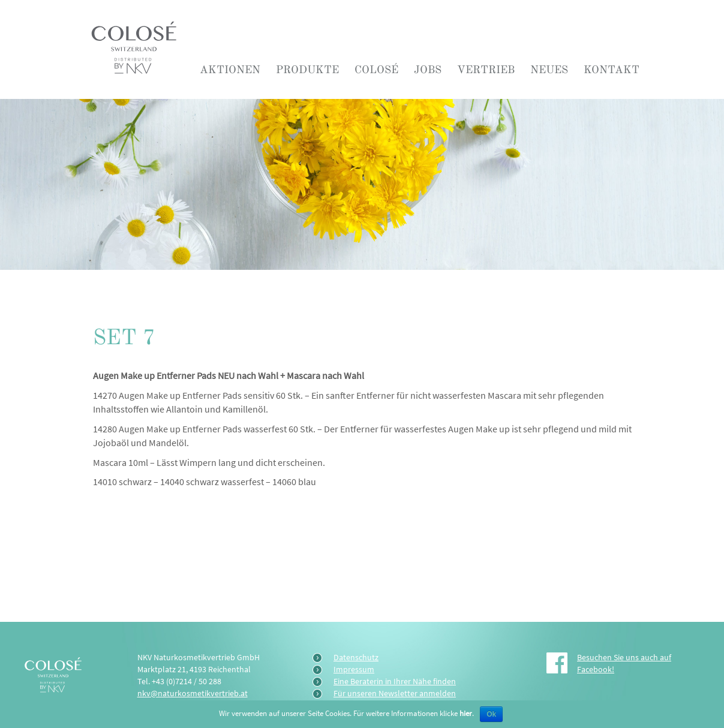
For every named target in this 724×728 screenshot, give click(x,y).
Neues (549, 70)
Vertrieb (486, 70)
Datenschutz (356, 657)
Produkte (307, 70)
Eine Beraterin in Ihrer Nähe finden (395, 681)
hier (466, 713)
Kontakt (612, 70)
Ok (491, 714)
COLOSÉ (376, 70)
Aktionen (230, 70)
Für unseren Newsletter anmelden (395, 693)
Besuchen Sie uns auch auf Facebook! (624, 663)
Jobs (428, 70)
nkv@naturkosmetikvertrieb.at (193, 693)
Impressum (354, 669)
